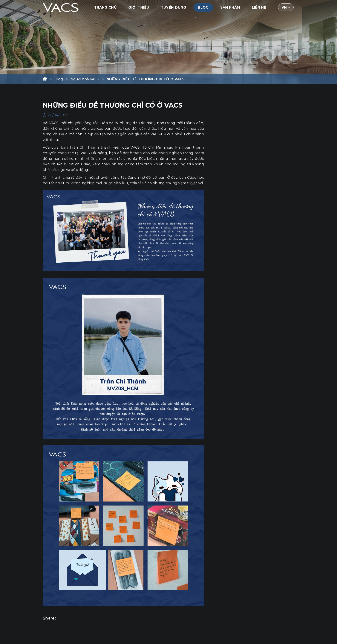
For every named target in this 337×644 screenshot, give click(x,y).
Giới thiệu (139, 7)
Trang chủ (105, 7)
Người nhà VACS (85, 79)
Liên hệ (259, 7)
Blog (203, 7)
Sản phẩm (230, 7)
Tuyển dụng (174, 7)
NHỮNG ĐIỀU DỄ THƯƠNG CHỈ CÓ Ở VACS (146, 79)
